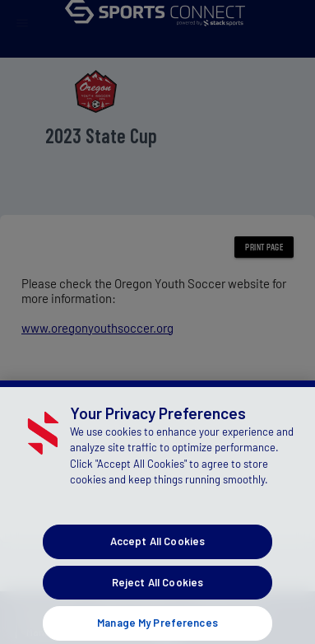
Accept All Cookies (157, 557)
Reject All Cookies (157, 597)
